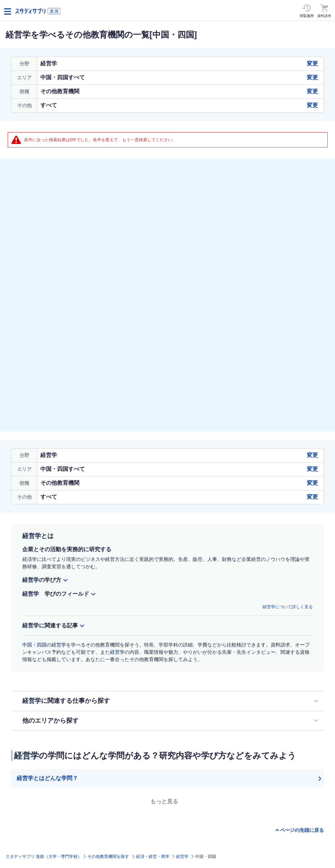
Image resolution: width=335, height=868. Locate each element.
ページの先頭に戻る (302, 830)
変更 (312, 63)
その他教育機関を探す (108, 857)
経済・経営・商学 (153, 857)
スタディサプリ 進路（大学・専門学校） (44, 857)
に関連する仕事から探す (66, 701)
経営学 (182, 857)
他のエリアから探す (50, 721)
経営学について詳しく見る (288, 607)
